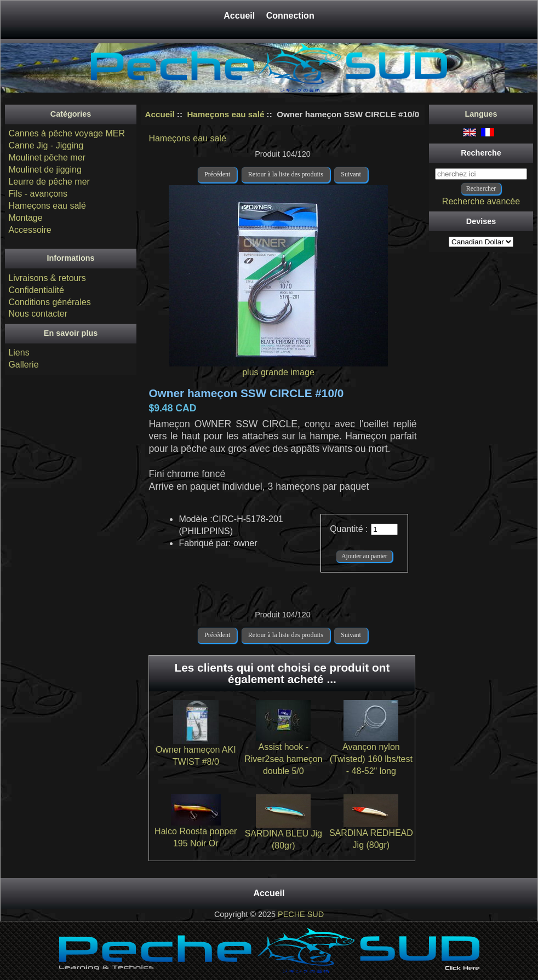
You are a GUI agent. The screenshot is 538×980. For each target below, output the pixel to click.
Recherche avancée (481, 201)
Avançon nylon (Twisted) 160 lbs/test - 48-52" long (371, 759)
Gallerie (23, 365)
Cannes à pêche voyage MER (67, 133)
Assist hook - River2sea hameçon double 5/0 (283, 759)
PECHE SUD (301, 914)
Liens (19, 353)
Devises (481, 221)
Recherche (481, 153)
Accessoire (30, 230)
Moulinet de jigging (45, 170)
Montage (25, 218)
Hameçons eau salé (225, 114)
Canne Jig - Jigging (46, 145)
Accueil (240, 16)
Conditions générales (49, 302)
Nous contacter (38, 314)
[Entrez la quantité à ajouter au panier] (384, 529)
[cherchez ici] (481, 174)
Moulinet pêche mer (47, 157)
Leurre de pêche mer (49, 182)
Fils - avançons (38, 194)
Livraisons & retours (47, 278)
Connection (290, 16)
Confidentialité (36, 290)
